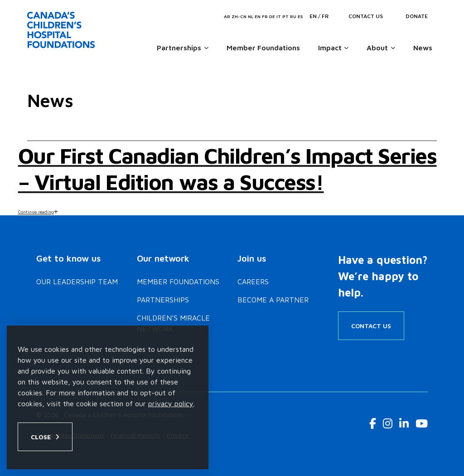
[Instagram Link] (388, 423)
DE (272, 16)
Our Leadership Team (77, 282)
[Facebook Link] (373, 423)
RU (293, 16)
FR (265, 16)
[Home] (63, 30)
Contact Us (366, 16)
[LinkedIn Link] (404, 423)
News (423, 48)
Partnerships (179, 48)
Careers (253, 282)
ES (300, 16)
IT (279, 16)
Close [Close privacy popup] (41, 437)
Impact (330, 48)
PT (285, 16)
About (377, 48)
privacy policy (171, 403)
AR (227, 16)
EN (258, 16)
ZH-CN (239, 16)
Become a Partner (273, 300)
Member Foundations (263, 48)
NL (251, 16)
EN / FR (319, 16)
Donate (417, 16)
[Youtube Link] (422, 423)
